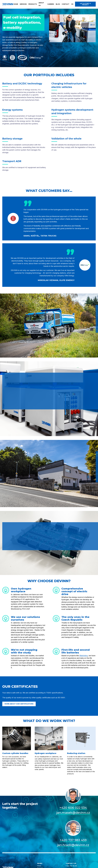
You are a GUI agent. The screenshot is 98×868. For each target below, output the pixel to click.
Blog (58, 4)
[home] (8, 4)
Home (16, 4)
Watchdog (84, 656)
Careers (51, 4)
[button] (72, 4)
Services (23, 4)
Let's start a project (85, 4)
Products (33, 4)
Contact (66, 4)
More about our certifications (19, 704)
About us (41, 4)
